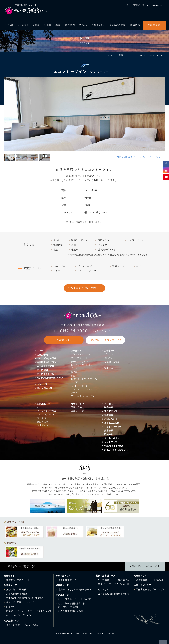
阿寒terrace (11, 607)
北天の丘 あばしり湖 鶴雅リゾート (75, 589)
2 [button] (21, 157)
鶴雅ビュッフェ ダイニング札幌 (113, 584)
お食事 (110, 351)
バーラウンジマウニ (47, 411)
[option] (85, 114)
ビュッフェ (110, 354)
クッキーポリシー (113, 438)
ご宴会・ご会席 (112, 362)
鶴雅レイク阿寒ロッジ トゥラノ (22, 602)
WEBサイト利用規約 (114, 446)
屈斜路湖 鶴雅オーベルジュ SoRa (22, 625)
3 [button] (33, 157)
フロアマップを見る (150, 157)
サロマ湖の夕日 (44, 388)
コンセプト (42, 384)
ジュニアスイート (79, 358)
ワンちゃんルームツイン (83, 396)
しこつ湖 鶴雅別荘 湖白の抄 (72, 605)
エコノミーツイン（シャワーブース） (85, 391)
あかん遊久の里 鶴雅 (16, 589)
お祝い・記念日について (116, 450)
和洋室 (74, 372)
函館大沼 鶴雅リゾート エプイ (151, 589)
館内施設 (43, 404)
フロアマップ (112, 411)
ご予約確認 (42, 370)
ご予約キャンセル (46, 374)
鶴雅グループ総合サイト (146, 566)
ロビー (40, 407)
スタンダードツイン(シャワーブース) (85, 381)
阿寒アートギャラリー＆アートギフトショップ (29, 611)
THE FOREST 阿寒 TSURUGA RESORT (25, 598)
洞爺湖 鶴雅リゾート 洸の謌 (150, 580)
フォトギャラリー (113, 427)
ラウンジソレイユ (46, 415)
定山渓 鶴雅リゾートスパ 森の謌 (114, 580)
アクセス (109, 404)
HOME (110, 55)
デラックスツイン (79, 362)
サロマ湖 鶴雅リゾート (69, 580)
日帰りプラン (77, 404)
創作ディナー (111, 358)
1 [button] (10, 157)
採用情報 (109, 431)
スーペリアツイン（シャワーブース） (85, 367)
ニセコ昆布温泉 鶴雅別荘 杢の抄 (114, 594)
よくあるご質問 (112, 423)
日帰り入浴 (76, 407)
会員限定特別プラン (47, 362)
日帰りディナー (78, 411)
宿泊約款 (109, 434)
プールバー (42, 418)
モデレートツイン (79, 386)
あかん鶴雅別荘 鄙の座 (17, 594)
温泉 (109, 368)
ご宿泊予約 (42, 355)
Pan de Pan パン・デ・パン (19, 615)
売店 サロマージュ (46, 425)
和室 (73, 376)
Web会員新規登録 (45, 366)
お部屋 (76, 351)
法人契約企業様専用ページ (50, 378)
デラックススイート (80, 354)
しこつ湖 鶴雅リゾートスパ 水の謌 (75, 599)
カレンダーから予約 (47, 358)
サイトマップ (111, 442)
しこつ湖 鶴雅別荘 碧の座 (70, 611)
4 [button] (44, 157)
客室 (121, 55)
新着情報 (109, 415)
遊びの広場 (42, 422)
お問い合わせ (111, 419)
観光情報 (109, 407)
